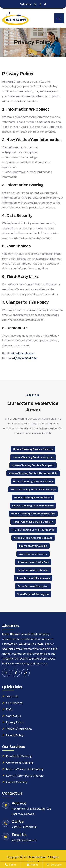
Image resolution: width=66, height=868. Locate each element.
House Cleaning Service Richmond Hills (33, 473)
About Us (12, 696)
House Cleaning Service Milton (33, 498)
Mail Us (32, 865)
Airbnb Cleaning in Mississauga (33, 538)
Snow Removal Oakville (33, 546)
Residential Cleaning (19, 756)
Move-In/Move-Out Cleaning (25, 769)
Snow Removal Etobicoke (33, 570)
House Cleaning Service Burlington (33, 530)
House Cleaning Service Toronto (33, 449)
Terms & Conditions (19, 729)
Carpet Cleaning (17, 782)
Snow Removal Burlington (33, 594)
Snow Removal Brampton (33, 586)
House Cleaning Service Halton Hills (33, 514)
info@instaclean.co (23, 353)
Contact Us (14, 716)
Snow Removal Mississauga (33, 578)
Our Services (14, 703)
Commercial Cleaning (20, 763)
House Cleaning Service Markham (33, 506)
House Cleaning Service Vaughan (33, 457)
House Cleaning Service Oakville (33, 481)
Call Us (11, 865)
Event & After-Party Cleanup (25, 776)
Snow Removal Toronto (33, 554)
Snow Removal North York (33, 562)
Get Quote (54, 865)
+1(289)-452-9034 (25, 358)
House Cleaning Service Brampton (33, 465)
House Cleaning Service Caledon (33, 522)
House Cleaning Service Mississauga (33, 489)
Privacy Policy (15, 722)
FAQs (10, 709)
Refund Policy (15, 735)
